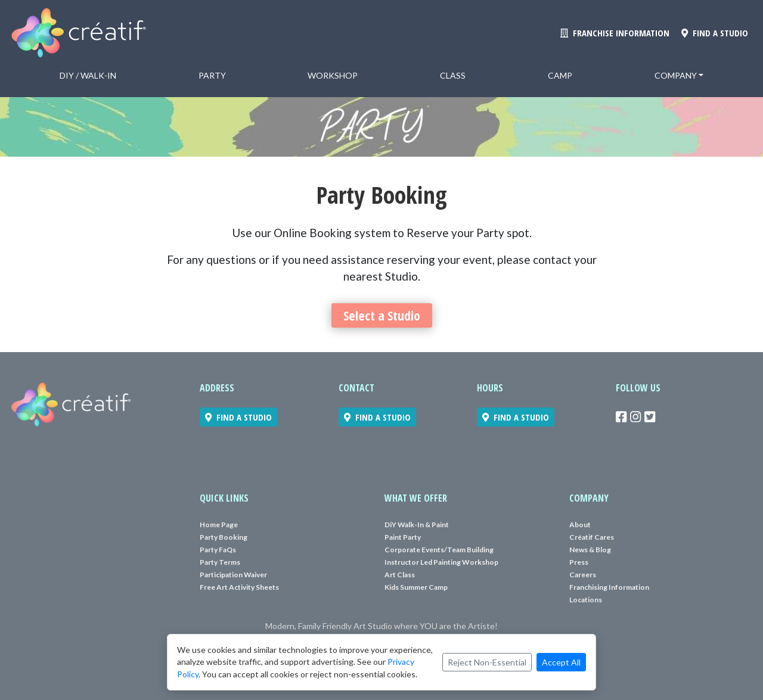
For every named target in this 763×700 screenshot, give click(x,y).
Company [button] (676, 75)
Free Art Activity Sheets (239, 587)
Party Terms (220, 562)
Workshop (333, 75)
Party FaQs (218, 550)
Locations (586, 600)
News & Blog (590, 550)
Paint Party (403, 537)
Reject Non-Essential (487, 662)
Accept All (561, 662)
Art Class (400, 575)
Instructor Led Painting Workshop (441, 562)
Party (212, 75)
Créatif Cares (592, 537)
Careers (583, 575)
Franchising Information (609, 587)
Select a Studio (382, 315)
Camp (560, 75)
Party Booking (224, 537)
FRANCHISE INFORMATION (615, 33)
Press (579, 562)
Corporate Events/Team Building (439, 550)
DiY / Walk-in (88, 75)
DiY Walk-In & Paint (417, 525)
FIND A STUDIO (715, 33)
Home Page (219, 525)
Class (453, 75)
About (580, 525)
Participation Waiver (233, 575)
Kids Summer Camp (416, 587)
